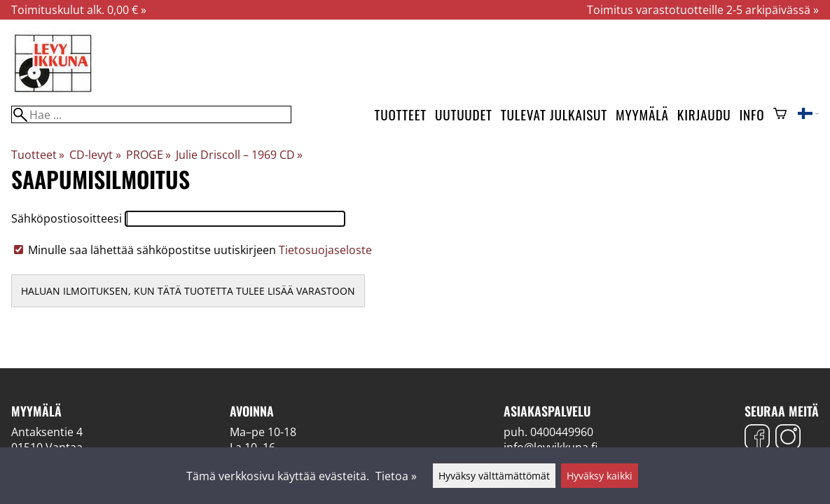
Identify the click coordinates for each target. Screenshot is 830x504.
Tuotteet (401, 114)
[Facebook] (757, 439)
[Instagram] (788, 439)
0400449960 (562, 432)
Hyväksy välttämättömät (494, 476)
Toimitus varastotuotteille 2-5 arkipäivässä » (703, 10)
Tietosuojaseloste (325, 250)
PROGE (148, 155)
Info (752, 114)
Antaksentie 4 (47, 432)
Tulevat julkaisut (554, 114)
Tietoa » (396, 476)
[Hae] (151, 114)
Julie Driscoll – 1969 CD (239, 155)
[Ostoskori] (780, 115)
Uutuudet (464, 114)
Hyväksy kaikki (600, 476)
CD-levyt (95, 155)
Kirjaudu (704, 114)
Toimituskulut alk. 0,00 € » (79, 10)
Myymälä (642, 114)
